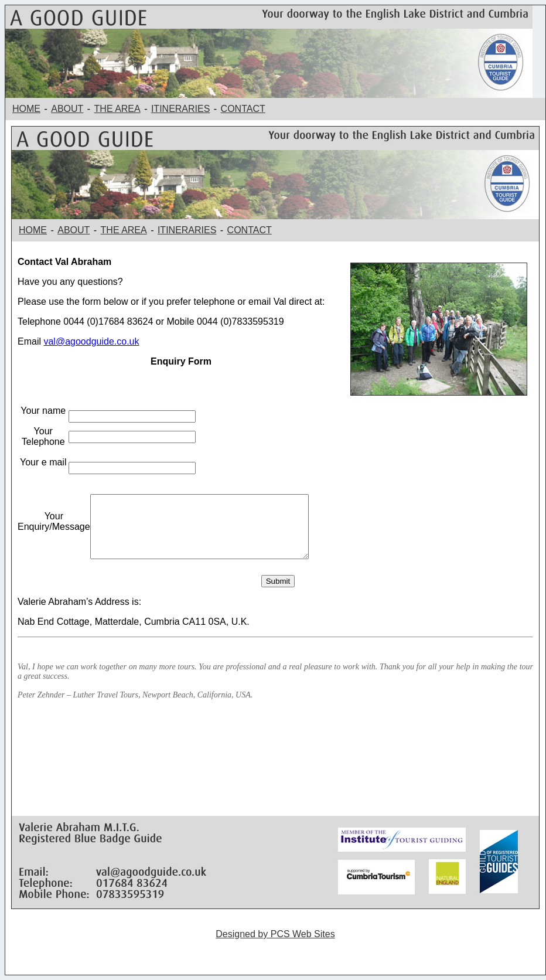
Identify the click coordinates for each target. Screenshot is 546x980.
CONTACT (243, 109)
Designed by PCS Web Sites (275, 934)
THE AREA (117, 109)
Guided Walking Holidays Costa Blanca (275, 954)
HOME (26, 109)
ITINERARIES (180, 109)
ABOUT (67, 109)
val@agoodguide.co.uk (91, 341)
